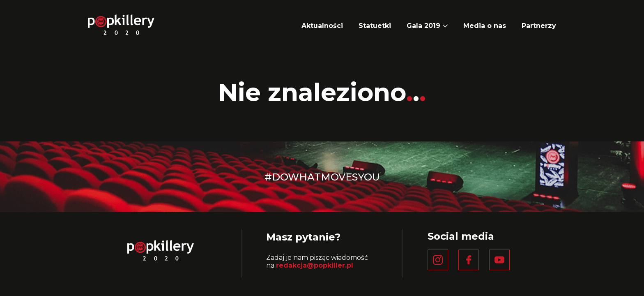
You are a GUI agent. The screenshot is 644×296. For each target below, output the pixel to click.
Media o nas (485, 26)
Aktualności (322, 26)
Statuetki (375, 26)
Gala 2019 (423, 26)
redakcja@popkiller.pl (315, 265)
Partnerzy (539, 26)
